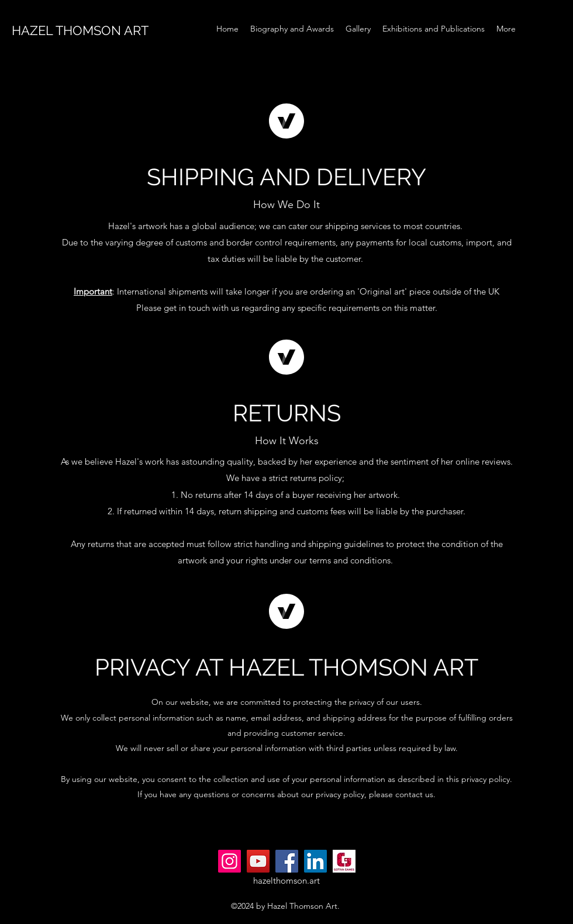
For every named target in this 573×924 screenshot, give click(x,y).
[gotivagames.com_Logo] (344, 861)
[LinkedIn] (315, 861)
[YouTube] (258, 861)
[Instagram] (229, 861)
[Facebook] (287, 861)
